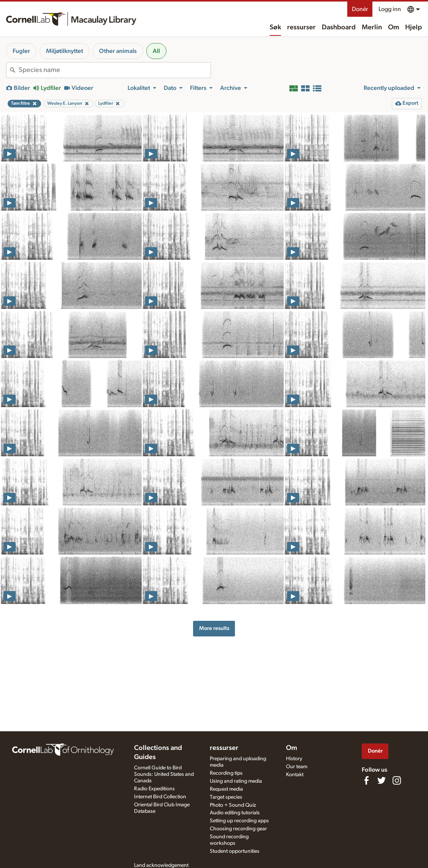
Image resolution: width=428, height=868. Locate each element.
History (294, 759)
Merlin (372, 27)
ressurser (301, 27)
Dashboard (339, 27)
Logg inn (390, 9)
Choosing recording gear (238, 829)
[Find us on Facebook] (366, 780)
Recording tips (226, 773)
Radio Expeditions (154, 789)
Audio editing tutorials (235, 813)
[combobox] (115, 70)
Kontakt (295, 775)
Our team (297, 767)
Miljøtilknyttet (65, 51)
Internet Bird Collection (160, 797)
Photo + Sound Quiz (233, 805)
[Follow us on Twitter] (382, 780)
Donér (360, 9)
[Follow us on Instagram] (397, 780)
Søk (275, 27)
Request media (226, 789)
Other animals (118, 51)
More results (214, 628)
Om (394, 27)
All (156, 51)
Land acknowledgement (161, 865)
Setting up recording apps (239, 821)
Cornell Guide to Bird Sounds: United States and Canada (164, 774)
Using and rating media (236, 781)
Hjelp (414, 27)
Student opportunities (235, 851)
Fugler (21, 51)
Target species (226, 797)
